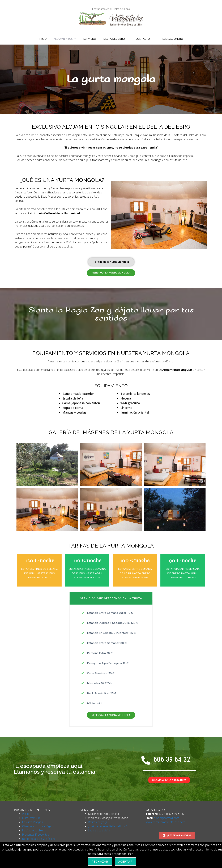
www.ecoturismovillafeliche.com (166, 822)
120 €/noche (40, 560)
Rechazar (100, 862)
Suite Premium (31, 818)
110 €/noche (87, 560)
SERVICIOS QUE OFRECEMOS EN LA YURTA (111, 598)
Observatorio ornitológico (38, 826)
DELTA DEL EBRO (118, 39)
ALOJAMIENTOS (67, 39)
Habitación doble (33, 830)
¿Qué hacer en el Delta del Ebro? (108, 826)
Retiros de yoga (98, 822)
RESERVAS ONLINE (172, 39)
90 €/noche (183, 560)
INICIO (43, 39)
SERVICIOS (90, 39)
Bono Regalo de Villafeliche (39, 839)
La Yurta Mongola (33, 822)
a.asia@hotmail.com (166, 818)
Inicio (25, 814)
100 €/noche (135, 560)
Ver (130, 854)
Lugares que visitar (99, 830)
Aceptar (125, 862)
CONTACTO (146, 39)
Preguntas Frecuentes (36, 835)
